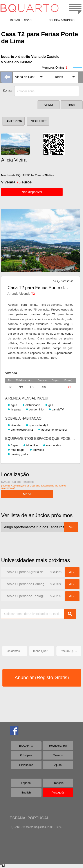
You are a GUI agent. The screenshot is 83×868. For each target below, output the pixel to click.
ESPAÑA (17, 818)
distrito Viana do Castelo (39, 57)
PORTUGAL (38, 818)
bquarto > (9, 57)
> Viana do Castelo (17, 62)
